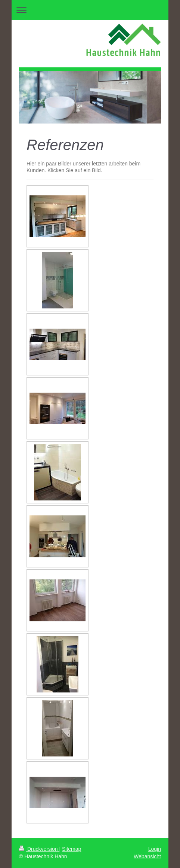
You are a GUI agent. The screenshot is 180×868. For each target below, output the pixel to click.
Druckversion (39, 849)
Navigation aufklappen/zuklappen (90, 10)
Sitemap (72, 849)
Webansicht (147, 856)
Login (155, 849)
